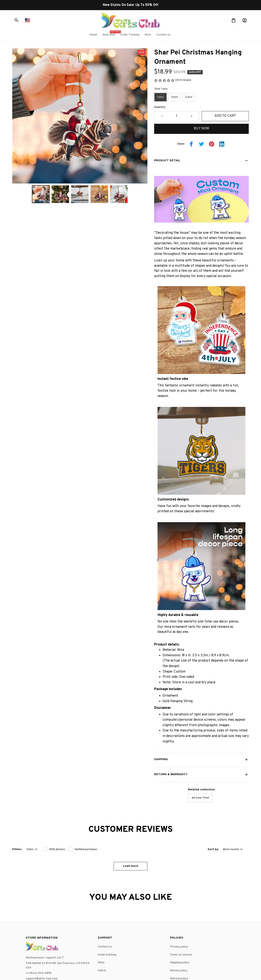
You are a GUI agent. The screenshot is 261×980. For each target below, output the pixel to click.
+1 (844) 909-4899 (39, 934)
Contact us (105, 908)
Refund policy (179, 940)
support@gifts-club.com (42, 940)
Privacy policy (179, 908)
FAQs (101, 924)
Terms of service (181, 916)
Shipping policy (180, 924)
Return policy (179, 932)
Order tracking (107, 916)
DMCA (102, 932)
